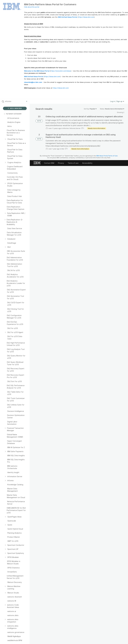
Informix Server (75, 128)
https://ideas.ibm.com (86, 17)
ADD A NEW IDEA (15, 108)
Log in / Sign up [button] (117, 101)
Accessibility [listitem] (87, 163)
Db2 (63, 149)
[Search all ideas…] (15, 101)
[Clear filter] (27, 101)
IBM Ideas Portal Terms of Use (107, 156)
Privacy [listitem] (61, 163)
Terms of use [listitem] (73, 163)
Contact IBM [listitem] (49, 163)
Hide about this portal (32, 7)
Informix (66, 128)
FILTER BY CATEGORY (13, 114)
